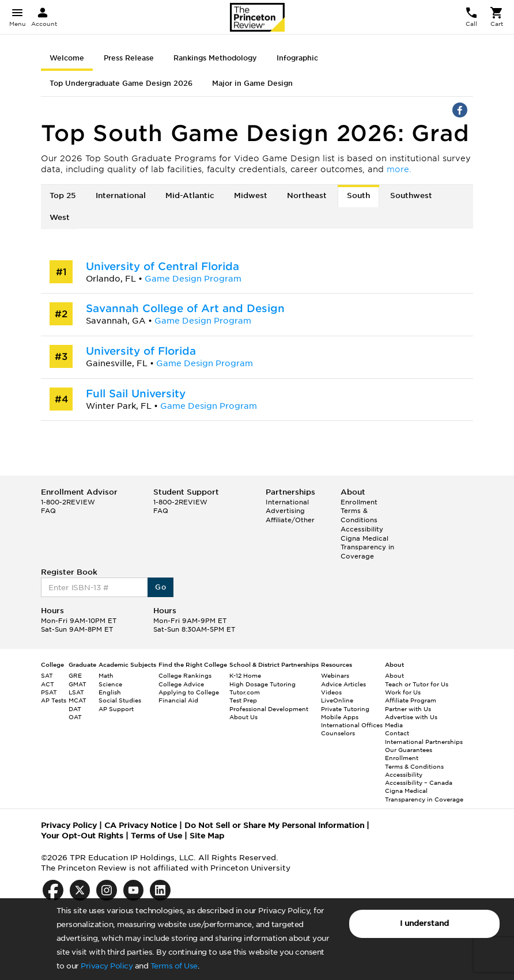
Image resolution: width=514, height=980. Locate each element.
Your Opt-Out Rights (82, 836)
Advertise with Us (411, 717)
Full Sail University (136, 394)
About (394, 675)
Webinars (335, 675)
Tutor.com (245, 692)
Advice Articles (343, 684)
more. (399, 169)
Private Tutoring (345, 709)
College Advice (181, 684)
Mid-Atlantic (190, 195)
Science (110, 684)
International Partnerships (424, 742)
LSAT (76, 692)
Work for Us (403, 692)
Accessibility (362, 529)
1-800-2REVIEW (68, 502)
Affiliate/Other (290, 520)
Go (160, 587)
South (358, 195)
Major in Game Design (252, 83)
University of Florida (141, 351)
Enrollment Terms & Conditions (359, 511)
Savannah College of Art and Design (185, 308)
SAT (47, 675)
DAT (75, 709)
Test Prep (243, 700)
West (60, 217)
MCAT (78, 700)
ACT (48, 684)
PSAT (49, 692)
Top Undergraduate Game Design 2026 (121, 83)
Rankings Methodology (215, 58)
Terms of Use (174, 966)
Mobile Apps (340, 717)
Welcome (67, 58)
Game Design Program (193, 279)
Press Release (129, 58)
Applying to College (189, 692)
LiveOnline (337, 700)
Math (106, 675)
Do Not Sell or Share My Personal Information (274, 825)
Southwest (411, 195)
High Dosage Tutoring (262, 684)
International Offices (352, 725)
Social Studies (120, 700)
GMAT (78, 684)
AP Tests (54, 700)
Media (394, 725)
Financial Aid (178, 700)
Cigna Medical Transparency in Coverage (367, 547)
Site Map (207, 836)
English (110, 692)
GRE (75, 675)
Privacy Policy (107, 966)
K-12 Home (245, 675)
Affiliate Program (411, 700)
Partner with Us (408, 709)
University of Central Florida (162, 266)
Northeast (307, 195)
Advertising (285, 511)
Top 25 (63, 195)
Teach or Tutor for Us (417, 684)
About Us (243, 717)
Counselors (338, 733)
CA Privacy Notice (141, 825)
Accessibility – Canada (419, 783)
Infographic (297, 58)
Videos (331, 692)
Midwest (251, 195)
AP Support (116, 709)
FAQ (48, 511)
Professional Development (269, 709)
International (121, 195)
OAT (75, 717)
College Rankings (185, 675)
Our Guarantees (409, 750)
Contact (397, 733)
